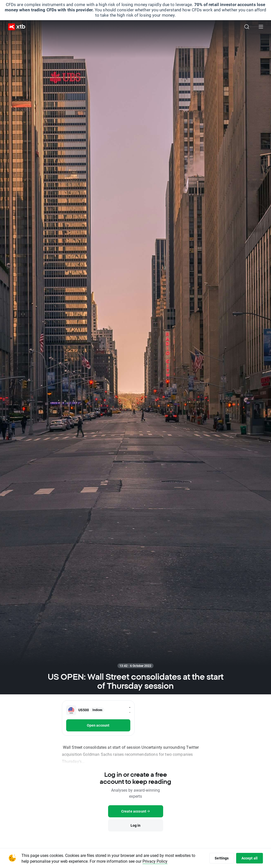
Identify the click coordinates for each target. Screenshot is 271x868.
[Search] (247, 27)
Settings (222, 858)
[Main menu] (261, 27)
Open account (98, 725)
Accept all (250, 858)
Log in (136, 825)
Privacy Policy (155, 861)
